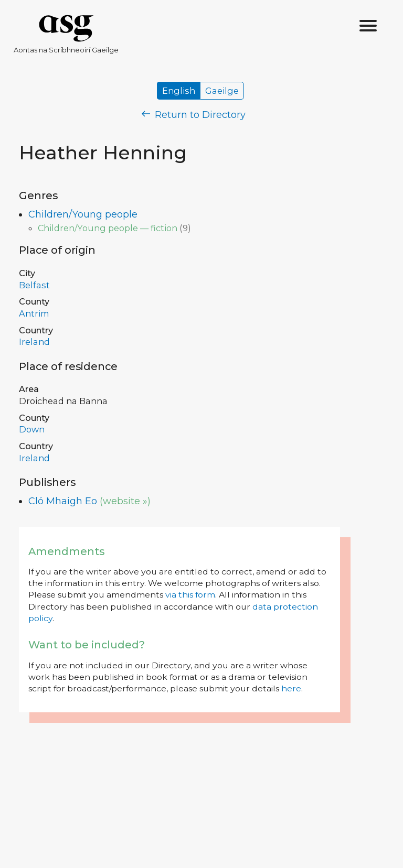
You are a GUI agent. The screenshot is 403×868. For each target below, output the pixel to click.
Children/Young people (83, 214)
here (291, 688)
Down (32, 429)
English (179, 91)
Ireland (34, 342)
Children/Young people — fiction (108, 228)
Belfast (34, 285)
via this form (190, 595)
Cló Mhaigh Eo (63, 501)
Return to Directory (194, 115)
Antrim (34, 313)
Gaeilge (222, 91)
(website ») (125, 501)
